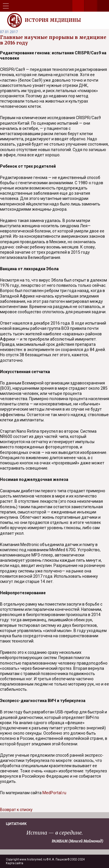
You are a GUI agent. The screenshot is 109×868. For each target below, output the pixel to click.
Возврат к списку (16, 810)
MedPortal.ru (54, 793)
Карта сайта (15, 863)
